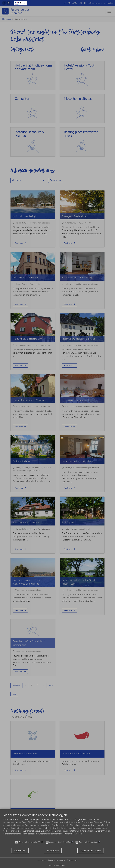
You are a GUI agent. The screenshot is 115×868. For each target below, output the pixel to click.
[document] (58, 826)
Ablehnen (20, 851)
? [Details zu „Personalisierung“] (99, 842)
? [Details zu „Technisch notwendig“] (42, 842)
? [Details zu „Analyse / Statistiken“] (72, 842)
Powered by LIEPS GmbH (58, 865)
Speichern (53, 851)
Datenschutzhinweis (57, 860)
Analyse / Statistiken (58, 842)
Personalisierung (86, 842)
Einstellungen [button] (73, 860)
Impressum (42, 860)
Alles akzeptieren (91, 851)
